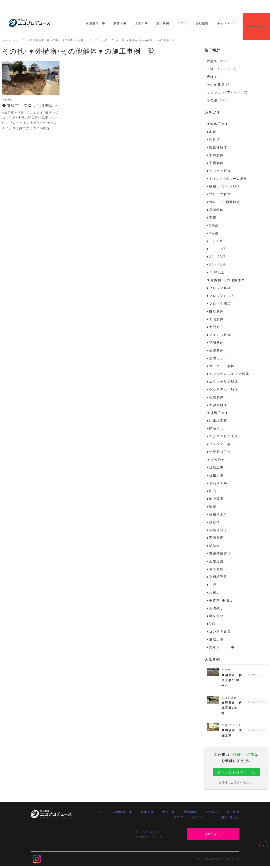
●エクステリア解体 (222, 381)
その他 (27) (216, 100)
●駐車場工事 (217, 420)
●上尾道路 (215, 561)
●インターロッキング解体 (228, 374)
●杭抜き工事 (217, 514)
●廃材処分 (215, 616)
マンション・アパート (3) (227, 92)
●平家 (212, 217)
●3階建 (213, 233)
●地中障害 (215, 499)
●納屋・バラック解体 (223, 186)
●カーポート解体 (221, 366)
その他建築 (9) (219, 84)
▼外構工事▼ (218, 413)
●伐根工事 (215, 475)
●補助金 (213, 545)
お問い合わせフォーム (236, 773)
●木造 (212, 132)
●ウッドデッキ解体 (222, 389)
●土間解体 (215, 319)
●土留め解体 (217, 405)
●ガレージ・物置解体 (223, 202)
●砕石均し (215, 428)
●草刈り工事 (217, 483)
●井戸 (212, 585)
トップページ (11, 40)
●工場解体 (215, 163)
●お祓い (213, 592)
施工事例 (233, 813)
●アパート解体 (219, 171)
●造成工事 (215, 639)
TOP (101, 813)
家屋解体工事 (123, 813)
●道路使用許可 (219, 553)
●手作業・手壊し (220, 600)
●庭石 (212, 491)
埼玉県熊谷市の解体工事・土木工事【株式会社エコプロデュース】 (72, 40)
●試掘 (212, 506)
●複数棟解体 (217, 147)
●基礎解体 (215, 350)
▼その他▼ (216, 460)
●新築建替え (217, 530)
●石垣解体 (215, 397)
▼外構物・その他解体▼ (226, 280)
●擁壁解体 (215, 311)
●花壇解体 (215, 342)
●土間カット (217, 327)
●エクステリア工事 (222, 436)
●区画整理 (215, 538)
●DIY (211, 624)
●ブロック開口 (219, 303)
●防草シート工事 (221, 647)
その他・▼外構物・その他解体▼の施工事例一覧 (155, 40)
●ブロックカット (221, 296)
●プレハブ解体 (219, 194)
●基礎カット (217, 358)
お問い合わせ (230, 818)
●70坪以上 (216, 272)
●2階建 (213, 225)
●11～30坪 (216, 249)
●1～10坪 (215, 241)
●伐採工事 (215, 467)
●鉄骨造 (213, 139)
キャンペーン (227, 23)
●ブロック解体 (219, 288)
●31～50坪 (216, 256)
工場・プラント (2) (222, 69)
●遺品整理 (215, 569)
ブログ (179, 818)
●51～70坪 (216, 264)
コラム (182, 23)
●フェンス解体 (219, 335)
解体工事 (147, 813)
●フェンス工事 (219, 444)
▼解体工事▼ (218, 124)
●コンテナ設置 (219, 631)
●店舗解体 (215, 210)
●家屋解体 (215, 155)
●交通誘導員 (217, 577)
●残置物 (213, 522)
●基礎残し (215, 608)
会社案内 (212, 813)
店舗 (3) (213, 77)
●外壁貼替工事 (219, 452)
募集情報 (190, 813)
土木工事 (169, 813)
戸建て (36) (216, 61)
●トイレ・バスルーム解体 (227, 178)
